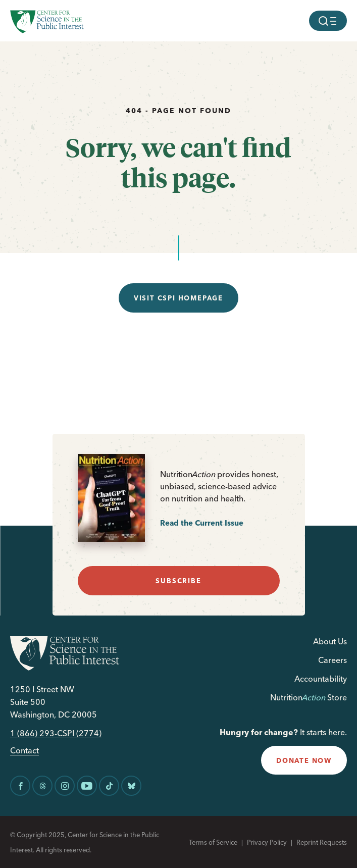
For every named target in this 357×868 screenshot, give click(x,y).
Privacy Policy (267, 842)
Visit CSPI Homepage (178, 298)
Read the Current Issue (202, 523)
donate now (304, 760)
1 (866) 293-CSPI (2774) (56, 733)
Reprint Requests (322, 842)
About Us (330, 641)
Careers (333, 660)
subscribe (178, 581)
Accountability (321, 679)
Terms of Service (213, 842)
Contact (24, 751)
